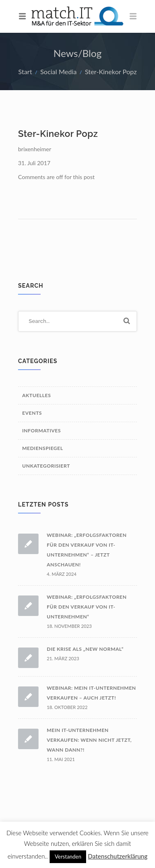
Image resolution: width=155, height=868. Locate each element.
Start (25, 72)
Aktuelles (36, 395)
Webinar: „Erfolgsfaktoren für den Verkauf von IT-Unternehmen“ (87, 607)
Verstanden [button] (68, 857)
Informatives (41, 431)
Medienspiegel (43, 448)
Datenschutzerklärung (117, 856)
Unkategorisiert (46, 466)
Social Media (58, 72)
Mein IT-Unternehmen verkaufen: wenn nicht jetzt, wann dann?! (89, 740)
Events (32, 413)
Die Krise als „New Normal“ (85, 649)
